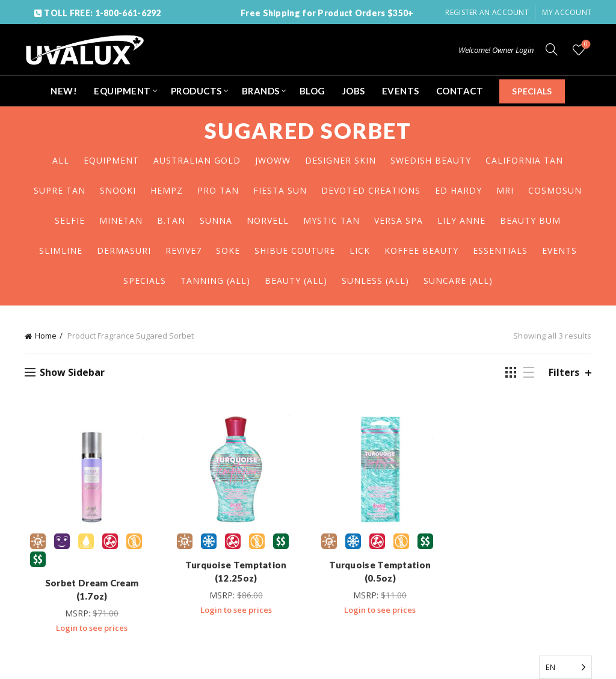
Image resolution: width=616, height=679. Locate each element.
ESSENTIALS (500, 250)
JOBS (354, 91)
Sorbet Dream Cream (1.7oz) (89, 585)
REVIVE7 (183, 250)
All (61, 160)
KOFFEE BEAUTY (421, 250)
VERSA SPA (399, 220)
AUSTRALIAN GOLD (197, 160)
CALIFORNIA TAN (524, 160)
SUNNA (216, 220)
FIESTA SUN (280, 190)
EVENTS (401, 91)
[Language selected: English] (565, 667)
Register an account (487, 12)
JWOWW (273, 160)
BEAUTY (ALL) (296, 281)
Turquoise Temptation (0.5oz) (381, 574)
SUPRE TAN (60, 190)
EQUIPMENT (122, 91)
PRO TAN (218, 190)
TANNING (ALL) (215, 281)
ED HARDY (458, 190)
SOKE (228, 250)
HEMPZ (167, 190)
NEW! (64, 91)
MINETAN (121, 220)
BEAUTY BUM (530, 220)
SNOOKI (118, 190)
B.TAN (171, 220)
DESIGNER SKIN (340, 160)
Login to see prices (89, 617)
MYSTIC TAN (331, 220)
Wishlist (585, 45)
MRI (505, 190)
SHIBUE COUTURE (295, 250)
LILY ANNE (461, 220)
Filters (564, 373)
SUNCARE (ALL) (458, 281)
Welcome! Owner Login (496, 50)
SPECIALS (532, 91)
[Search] (552, 49)
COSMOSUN (555, 190)
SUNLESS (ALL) (375, 281)
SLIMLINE (61, 250)
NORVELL (268, 220)
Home (46, 336)
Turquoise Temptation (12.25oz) (235, 574)
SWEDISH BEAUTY (431, 160)
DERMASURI (124, 250)
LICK (360, 250)
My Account (567, 12)
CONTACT (460, 91)
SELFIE (70, 220)
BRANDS (261, 91)
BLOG (313, 91)
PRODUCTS (196, 91)
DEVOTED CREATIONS (371, 190)
